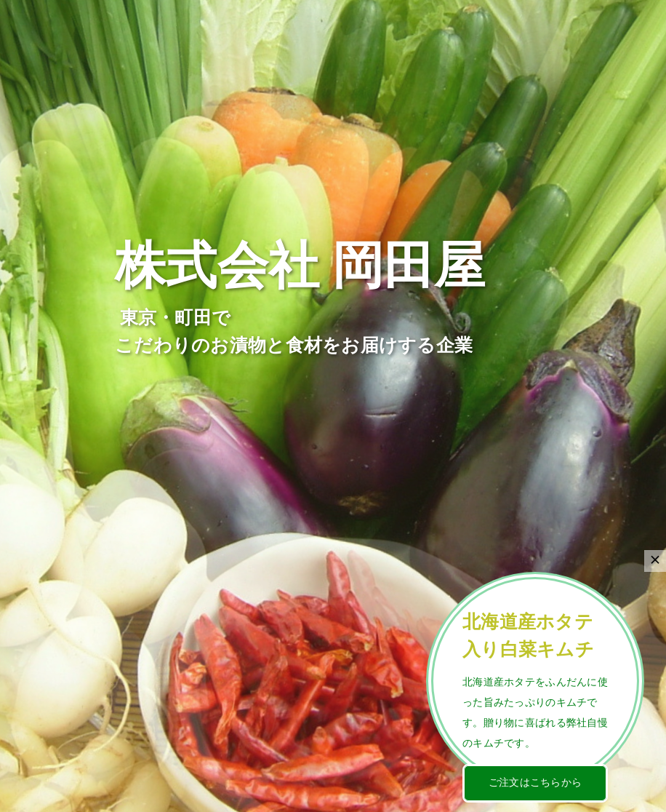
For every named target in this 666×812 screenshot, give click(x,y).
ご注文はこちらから (535, 783)
